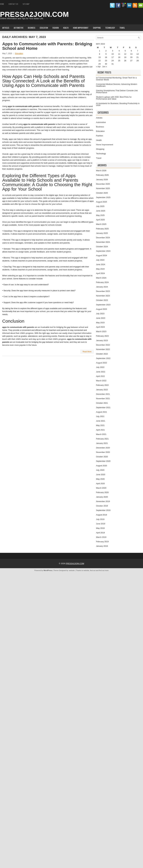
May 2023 (100, 323)
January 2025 (102, 233)
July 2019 (100, 519)
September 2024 (103, 251)
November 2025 (103, 188)
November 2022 (103, 349)
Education (44, 28)
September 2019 (103, 510)
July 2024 (100, 260)
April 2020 (100, 483)
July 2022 (100, 367)
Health (66, 28)
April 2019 (100, 533)
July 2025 (100, 206)
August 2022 (102, 363)
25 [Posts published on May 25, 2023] (119, 61)
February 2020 (102, 492)
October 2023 (102, 300)
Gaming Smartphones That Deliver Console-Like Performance (117, 91)
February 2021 (102, 439)
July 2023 (100, 314)
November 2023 (103, 296)
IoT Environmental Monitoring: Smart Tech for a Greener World (116, 79)
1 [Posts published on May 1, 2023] (100, 51)
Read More (87, 352)
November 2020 (103, 452)
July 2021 (100, 416)
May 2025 (100, 215)
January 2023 (102, 340)
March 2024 (101, 278)
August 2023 (102, 309)
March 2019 (101, 537)
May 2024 (100, 269)
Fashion (56, 28)
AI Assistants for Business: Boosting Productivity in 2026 (118, 104)
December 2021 (103, 394)
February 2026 (102, 175)
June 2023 (101, 318)
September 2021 (103, 407)
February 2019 (102, 542)
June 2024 (101, 264)
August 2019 (102, 515)
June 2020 (101, 475)
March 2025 (101, 224)
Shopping (97, 28)
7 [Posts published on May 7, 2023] (138, 51)
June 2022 (101, 372)
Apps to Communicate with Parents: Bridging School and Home (47, 46)
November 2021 (103, 399)
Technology (110, 28)
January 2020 (102, 497)
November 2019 (103, 501)
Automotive (19, 28)
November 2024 (103, 242)
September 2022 (103, 358)
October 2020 (102, 457)
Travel (122, 28)
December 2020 (103, 448)
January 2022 (102, 390)
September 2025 (103, 197)
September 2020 (103, 461)
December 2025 (103, 184)
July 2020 (100, 470)
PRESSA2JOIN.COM (34, 14)
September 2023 (103, 305)
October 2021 (102, 403)
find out (93, 570)
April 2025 (100, 220)
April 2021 (100, 430)
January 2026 (102, 179)
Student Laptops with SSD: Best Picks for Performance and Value (114, 98)
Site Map (26, 4)
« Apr (98, 67)
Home (2, 4)
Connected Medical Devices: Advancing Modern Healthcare (117, 85)
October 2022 (102, 354)
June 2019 (101, 524)
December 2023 (103, 291)
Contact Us (13, 4)
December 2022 (103, 345)
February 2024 (102, 282)
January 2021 (102, 443)
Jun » (105, 67)
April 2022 (100, 376)
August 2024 (102, 255)
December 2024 (103, 238)
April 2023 (100, 327)
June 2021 (101, 421)
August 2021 (102, 412)
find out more (104, 570)
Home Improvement (81, 28)
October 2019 (102, 506)
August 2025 (102, 202)
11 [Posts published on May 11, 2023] (119, 54)
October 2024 (102, 247)
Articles (6, 28)
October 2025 (102, 193)
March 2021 (101, 434)
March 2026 (101, 171)
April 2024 (100, 273)
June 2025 (101, 211)
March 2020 (101, 488)
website (72, 570)
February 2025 (102, 229)
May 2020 (100, 479)
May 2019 (100, 528)
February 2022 (102, 385)
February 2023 (102, 336)
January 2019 (102, 546)
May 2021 (100, 425)
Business (32, 28)
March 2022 (101, 381)
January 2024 (102, 287)
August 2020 (102, 466)
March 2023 (101, 331)
